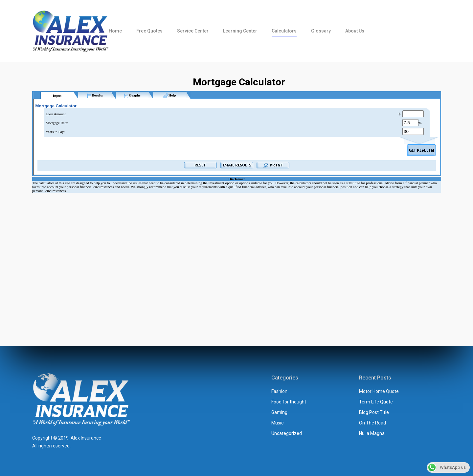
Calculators (284, 31)
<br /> (237, 206)
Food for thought (289, 402)
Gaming (279, 412)
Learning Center (240, 31)
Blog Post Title (374, 412)
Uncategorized (287, 433)
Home (115, 31)
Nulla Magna (372, 433)
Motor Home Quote (379, 391)
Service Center (193, 31)
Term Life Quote (376, 402)
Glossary (321, 31)
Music (277, 423)
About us (355, 31)
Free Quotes (149, 31)
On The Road (372, 423)
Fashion (279, 391)
